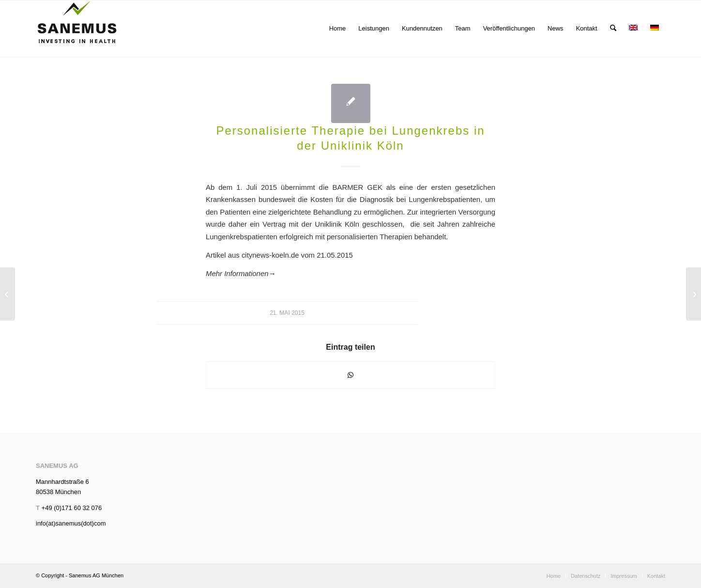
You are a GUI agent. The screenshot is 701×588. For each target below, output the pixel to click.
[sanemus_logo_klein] (77, 29)
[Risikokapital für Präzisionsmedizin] (693, 294)
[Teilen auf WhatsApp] (350, 375)
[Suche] (613, 29)
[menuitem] (338, 29)
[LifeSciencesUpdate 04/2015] (8, 294)
